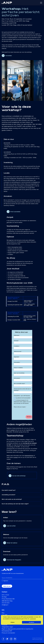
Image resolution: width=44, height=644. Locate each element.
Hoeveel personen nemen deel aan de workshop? (22, 391)
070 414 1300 (6, 604)
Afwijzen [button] (12, 622)
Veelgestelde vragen (7, 628)
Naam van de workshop (19, 374)
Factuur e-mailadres (18, 368)
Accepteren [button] (31, 622)
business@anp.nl (20, 292)
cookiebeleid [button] (33, 619)
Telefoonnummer (18, 352)
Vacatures (4, 626)
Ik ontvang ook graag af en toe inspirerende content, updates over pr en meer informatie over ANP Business (22, 403)
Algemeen (6, 582)
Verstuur (29, 418)
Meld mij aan (7, 587)
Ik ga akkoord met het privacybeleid (23, 399)
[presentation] (24, 411)
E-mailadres (17, 346)
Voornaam (16, 341)
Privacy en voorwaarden (8, 634)
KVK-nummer (17, 379)
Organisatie (17, 357)
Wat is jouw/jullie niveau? (19, 385)
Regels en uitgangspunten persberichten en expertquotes (17, 630)
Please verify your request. (20, 408)
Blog (3, 614)
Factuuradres (17, 363)
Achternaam (17, 335)
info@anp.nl (5, 606)
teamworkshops (29, 457)
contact (13, 431)
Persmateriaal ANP (7, 632)
